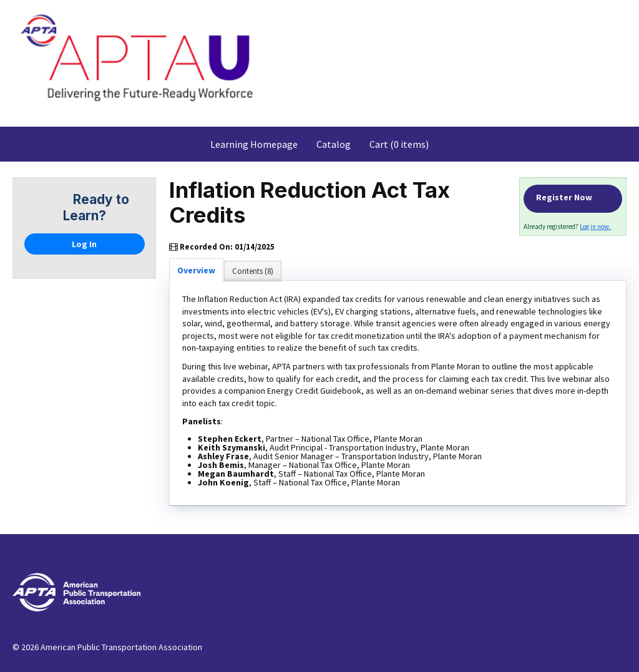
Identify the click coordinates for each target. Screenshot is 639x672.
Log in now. (595, 226)
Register (573, 199)
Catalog (334, 144)
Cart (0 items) (399, 144)
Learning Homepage (254, 144)
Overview (196, 270)
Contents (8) (253, 271)
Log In (84, 244)
